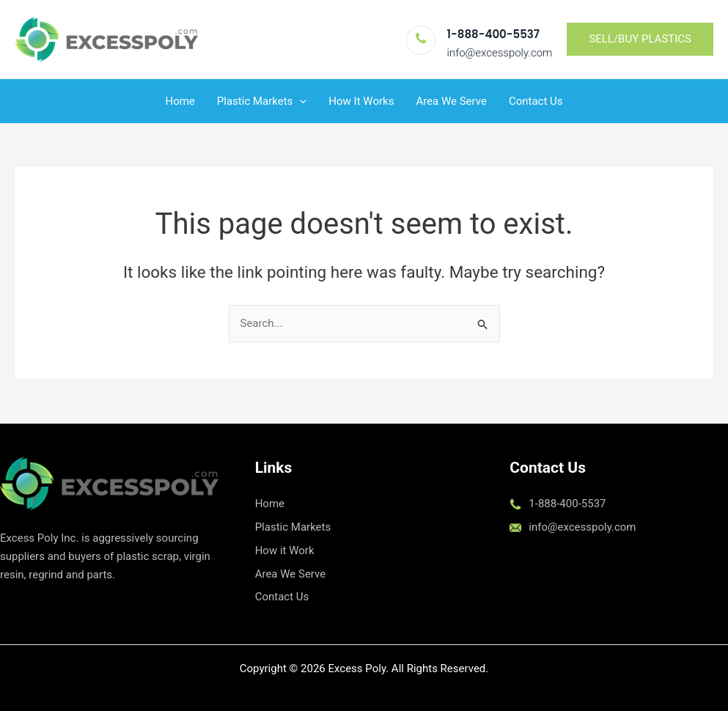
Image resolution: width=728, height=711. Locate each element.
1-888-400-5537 (493, 34)
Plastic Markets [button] (262, 101)
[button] (640, 39)
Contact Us (536, 101)
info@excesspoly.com (500, 53)
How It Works (361, 101)
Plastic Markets (293, 527)
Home (180, 101)
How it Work (285, 550)
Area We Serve (451, 101)
